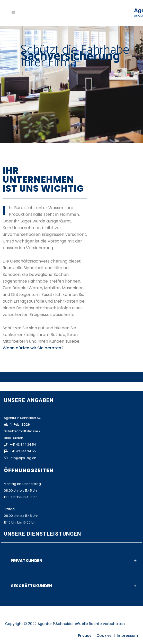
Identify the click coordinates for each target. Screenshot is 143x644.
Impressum (127, 636)
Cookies (104, 636)
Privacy (85, 636)
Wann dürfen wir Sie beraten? (33, 348)
